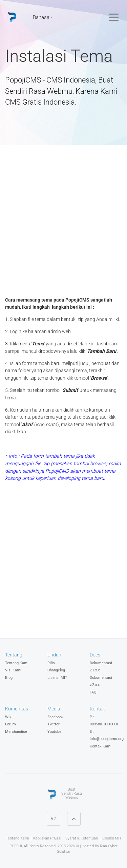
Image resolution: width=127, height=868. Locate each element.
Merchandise (16, 732)
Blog (9, 678)
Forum (10, 724)
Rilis (51, 663)
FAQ (93, 692)
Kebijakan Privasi (47, 838)
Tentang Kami (17, 663)
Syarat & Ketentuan (82, 838)
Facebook (56, 717)
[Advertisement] (63, 223)
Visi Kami (13, 670)
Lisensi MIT (57, 678)
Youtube (54, 732)
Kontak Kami (101, 746)
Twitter (54, 724)
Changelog (56, 670)
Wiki (9, 717)
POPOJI (16, 846)
